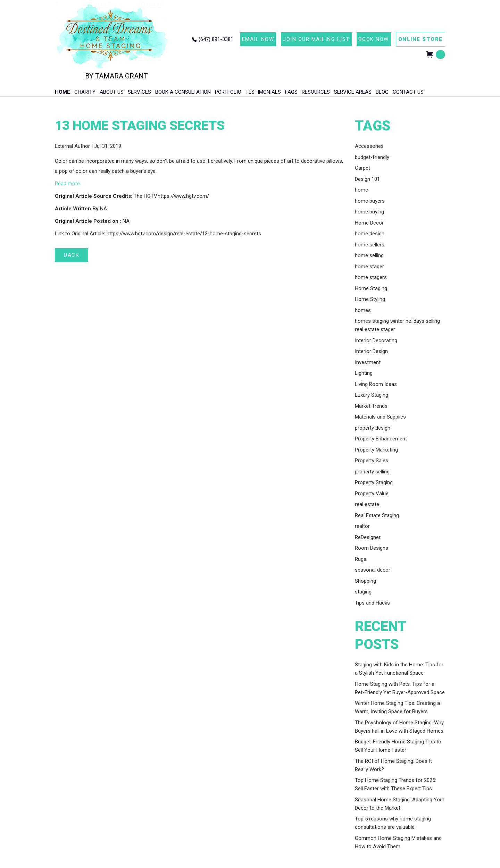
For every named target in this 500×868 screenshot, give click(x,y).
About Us (112, 92)
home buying (369, 212)
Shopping (365, 581)
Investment (368, 362)
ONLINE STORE (420, 39)
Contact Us (408, 92)
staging (363, 592)
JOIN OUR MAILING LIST (316, 39)
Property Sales (372, 461)
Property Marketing (376, 450)
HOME (62, 92)
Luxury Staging (372, 395)
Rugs (361, 559)
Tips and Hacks (372, 603)
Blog (382, 92)
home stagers (371, 277)
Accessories (369, 146)
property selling (372, 472)
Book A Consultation (183, 92)
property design (373, 428)
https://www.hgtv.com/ (183, 196)
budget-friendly (372, 157)
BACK (72, 255)
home (361, 190)
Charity (85, 92)
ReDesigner (368, 537)
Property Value (372, 494)
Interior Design (371, 351)
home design (370, 234)
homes (363, 310)
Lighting (364, 373)
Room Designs (372, 548)
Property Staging (374, 482)
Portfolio (228, 92)
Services (139, 92)
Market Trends (371, 406)
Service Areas (353, 92)
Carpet (362, 168)
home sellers (370, 245)
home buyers (370, 201)
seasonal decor (373, 570)
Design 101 (367, 179)
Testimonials (263, 92)
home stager (369, 267)
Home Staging (371, 288)
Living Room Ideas (376, 384)
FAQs (291, 92)
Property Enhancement (381, 439)
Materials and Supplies (380, 417)
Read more (67, 184)
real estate (367, 504)
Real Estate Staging (377, 515)
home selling (369, 255)
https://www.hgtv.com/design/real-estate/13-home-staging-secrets (184, 234)
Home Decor (369, 223)
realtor (362, 526)
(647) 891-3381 (216, 39)
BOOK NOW (374, 39)
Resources (316, 92)
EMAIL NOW (258, 39)
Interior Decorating (376, 340)
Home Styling (370, 299)
